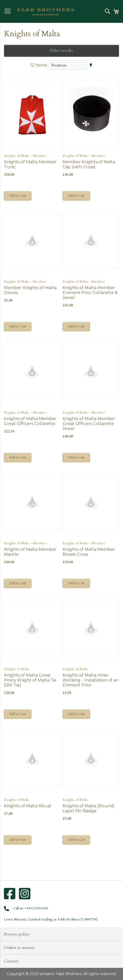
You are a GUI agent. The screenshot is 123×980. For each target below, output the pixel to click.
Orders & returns (19, 948)
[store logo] (46, 12)
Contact (11, 961)
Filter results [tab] (61, 50)
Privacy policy (17, 934)
